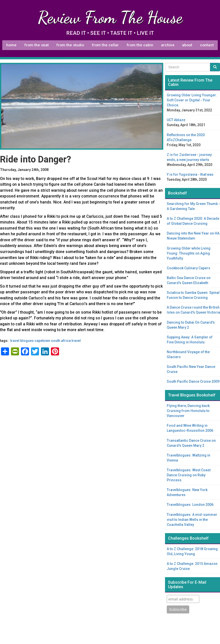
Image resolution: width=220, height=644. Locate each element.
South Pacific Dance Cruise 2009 (193, 381)
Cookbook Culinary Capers (188, 268)
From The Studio (70, 45)
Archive (168, 45)
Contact (207, 45)
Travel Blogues (22, 341)
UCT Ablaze (176, 120)
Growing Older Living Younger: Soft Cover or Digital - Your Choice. (192, 100)
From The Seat (36, 45)
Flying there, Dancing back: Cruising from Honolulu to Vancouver (189, 411)
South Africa (61, 341)
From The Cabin (140, 45)
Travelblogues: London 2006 (190, 505)
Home (11, 45)
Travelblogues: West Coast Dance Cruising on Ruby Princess (189, 475)
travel (76, 341)
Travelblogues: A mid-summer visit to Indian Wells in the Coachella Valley (192, 520)
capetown (42, 341)
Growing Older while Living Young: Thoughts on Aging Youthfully (189, 253)
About (187, 45)
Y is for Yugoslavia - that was (190, 174)
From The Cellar (105, 45)
